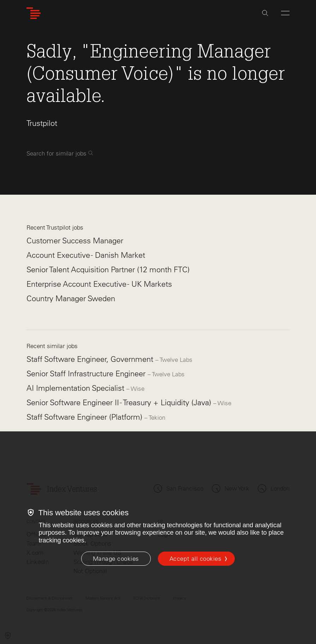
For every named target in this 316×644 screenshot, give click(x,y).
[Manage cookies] (116, 559)
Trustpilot (42, 123)
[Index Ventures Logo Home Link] (34, 13)
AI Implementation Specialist (76, 388)
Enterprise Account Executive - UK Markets (99, 284)
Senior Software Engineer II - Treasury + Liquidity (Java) (120, 403)
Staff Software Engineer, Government (91, 359)
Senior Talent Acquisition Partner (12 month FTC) (108, 270)
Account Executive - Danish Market (86, 255)
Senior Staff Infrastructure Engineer (87, 374)
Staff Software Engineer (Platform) (85, 417)
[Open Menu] (285, 13)
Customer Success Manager (75, 241)
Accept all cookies (195, 559)
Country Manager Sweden (71, 299)
